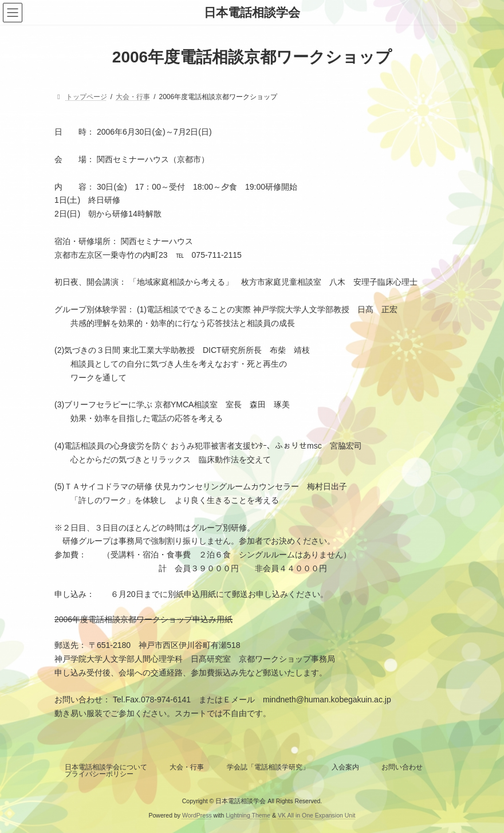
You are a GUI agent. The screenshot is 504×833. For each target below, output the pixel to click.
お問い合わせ (402, 767)
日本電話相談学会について (106, 767)
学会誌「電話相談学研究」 (268, 767)
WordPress (197, 815)
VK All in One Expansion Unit (316, 815)
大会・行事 (187, 767)
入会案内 (345, 767)
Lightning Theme (248, 815)
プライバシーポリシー (99, 774)
